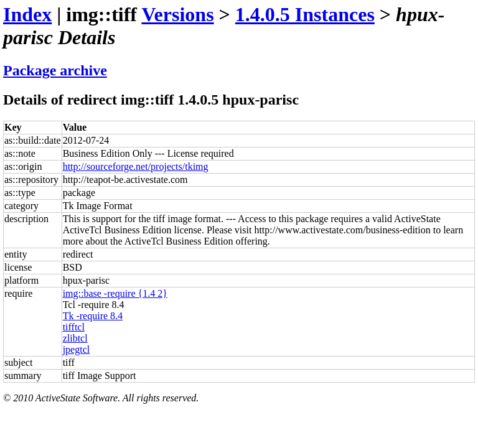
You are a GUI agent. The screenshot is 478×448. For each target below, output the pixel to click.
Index (27, 14)
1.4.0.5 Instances (305, 14)
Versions (177, 14)
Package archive (55, 70)
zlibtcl (75, 338)
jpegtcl (77, 349)
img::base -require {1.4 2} (115, 293)
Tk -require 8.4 (93, 316)
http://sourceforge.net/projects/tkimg (136, 166)
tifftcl (74, 327)
